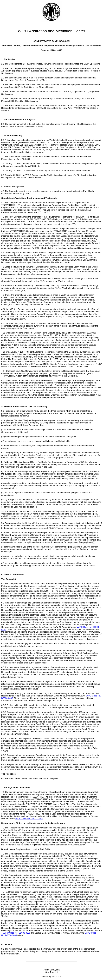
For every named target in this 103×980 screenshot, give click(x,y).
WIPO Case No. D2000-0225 (17, 933)
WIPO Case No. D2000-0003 (29, 819)
